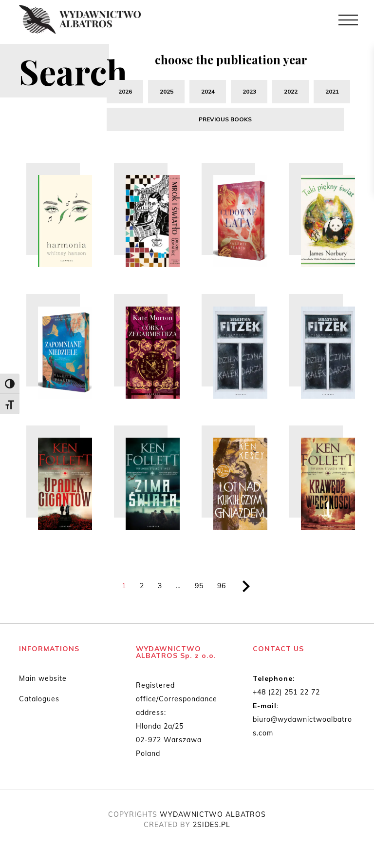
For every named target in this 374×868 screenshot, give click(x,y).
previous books (229, 120)
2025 (167, 91)
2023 (249, 91)
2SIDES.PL (212, 826)
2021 (332, 91)
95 (199, 587)
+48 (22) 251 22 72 (286, 694)
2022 (291, 91)
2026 (125, 91)
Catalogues (39, 700)
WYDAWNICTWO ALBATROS (213, 816)
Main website (43, 680)
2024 (208, 91)
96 (222, 587)
